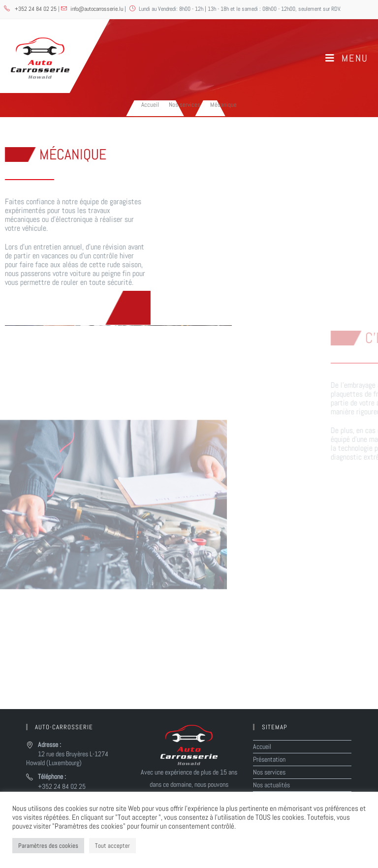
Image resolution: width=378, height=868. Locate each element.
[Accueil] (150, 105)
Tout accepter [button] (112, 846)
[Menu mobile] (347, 58)
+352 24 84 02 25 (36, 9)
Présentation (269, 759)
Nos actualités (271, 785)
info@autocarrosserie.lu (97, 9)
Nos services (269, 772)
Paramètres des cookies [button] (48, 846)
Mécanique (223, 105)
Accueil (262, 746)
